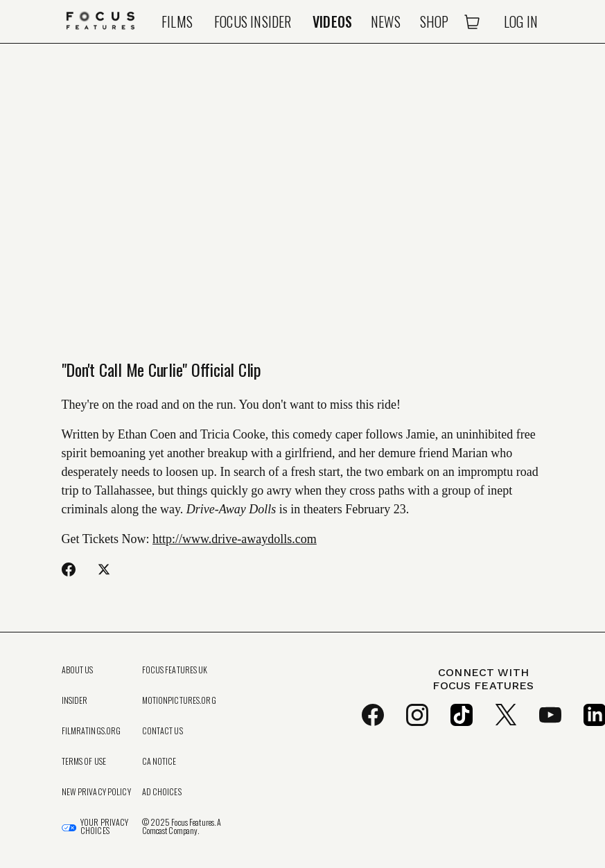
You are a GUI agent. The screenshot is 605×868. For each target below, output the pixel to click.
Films (177, 21)
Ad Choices (162, 792)
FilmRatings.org (91, 731)
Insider (75, 700)
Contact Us (163, 731)
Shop (435, 21)
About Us (78, 670)
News (386, 21)
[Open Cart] (472, 21)
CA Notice (159, 761)
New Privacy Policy (96, 792)
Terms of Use (84, 761)
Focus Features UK (175, 670)
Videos (332, 21)
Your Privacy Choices (104, 826)
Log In (521, 21)
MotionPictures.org (179, 700)
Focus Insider (253, 21)
